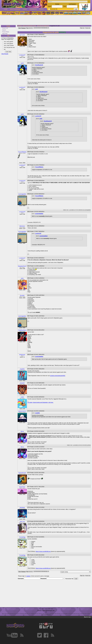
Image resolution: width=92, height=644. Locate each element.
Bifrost (22, 431)
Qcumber (22, 295)
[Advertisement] (45, 20)
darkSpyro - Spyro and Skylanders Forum (27, 26)
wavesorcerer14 (22, 411)
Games (25, 9)
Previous (23, 28)
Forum (41, 9)
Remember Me (54, 9)
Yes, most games (8, 44)
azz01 (22, 63)
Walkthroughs (15, 9)
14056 (22, 397)
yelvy (22, 278)
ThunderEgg (22, 537)
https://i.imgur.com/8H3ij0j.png (43, 551)
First (20, 28)
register (28, 576)
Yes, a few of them (9, 45)
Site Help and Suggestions (43, 26)
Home (6, 9)
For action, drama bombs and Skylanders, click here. (40, 402)
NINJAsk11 (22, 226)
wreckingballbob (22, 194)
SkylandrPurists (22, 473)
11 (47, 28)
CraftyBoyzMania (22, 330)
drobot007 (22, 383)
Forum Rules (6, 32)
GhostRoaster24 (39, 65)
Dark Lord (22, 522)
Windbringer (22, 355)
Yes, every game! (8, 42)
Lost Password (72, 4)
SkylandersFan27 (22, 266)
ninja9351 (22, 369)
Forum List (5, 28)
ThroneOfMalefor (22, 152)
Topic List (82, 28)
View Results (5, 54)
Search (4, 30)
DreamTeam (22, 487)
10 (45, 28)
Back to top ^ (88, 617)
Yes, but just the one (9, 47)
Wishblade (22, 508)
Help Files (5, 34)
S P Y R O (22, 35)
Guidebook (33, 9)
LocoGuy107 (22, 55)
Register (57, 4)
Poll (8, 36)
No (5, 49)
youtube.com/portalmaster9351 (58, 376)
